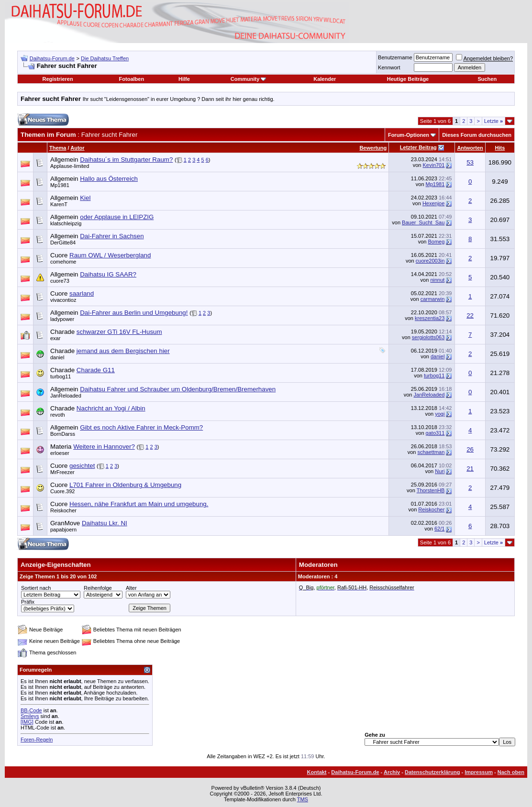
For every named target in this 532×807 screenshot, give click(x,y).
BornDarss (63, 434)
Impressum (479, 772)
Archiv (392, 772)
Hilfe (184, 79)
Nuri (440, 471)
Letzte (493, 121)
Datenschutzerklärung (432, 772)
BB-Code (31, 710)
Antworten (470, 148)
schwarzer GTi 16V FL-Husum (119, 332)
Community (249, 79)
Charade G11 (96, 370)
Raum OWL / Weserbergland (110, 255)
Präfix (28, 602)
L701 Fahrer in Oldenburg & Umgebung (125, 485)
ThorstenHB (431, 490)
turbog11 (61, 376)
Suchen (487, 79)
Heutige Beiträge (408, 79)
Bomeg (437, 242)
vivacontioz (63, 300)
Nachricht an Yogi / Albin (111, 408)
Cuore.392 (62, 491)
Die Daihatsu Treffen (105, 58)
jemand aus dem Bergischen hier (123, 351)
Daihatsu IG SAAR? (108, 274)
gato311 (435, 433)
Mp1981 (60, 185)
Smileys (30, 716)
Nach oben (511, 772)
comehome (63, 262)
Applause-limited (70, 166)
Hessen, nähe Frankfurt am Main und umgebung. (139, 504)
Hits (500, 148)
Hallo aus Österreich (109, 179)
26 (470, 449)
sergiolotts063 (428, 337)
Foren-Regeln (37, 740)
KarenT (59, 204)
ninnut (437, 280)
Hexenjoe (433, 203)
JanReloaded (66, 396)
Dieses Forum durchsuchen (477, 135)
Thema (58, 148)
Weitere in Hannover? (104, 447)
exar (55, 338)
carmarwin (433, 299)
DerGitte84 (63, 243)
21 (470, 469)
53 (470, 162)
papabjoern (63, 530)
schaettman (431, 452)
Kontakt (317, 772)
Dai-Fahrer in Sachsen (112, 236)
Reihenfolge (98, 588)
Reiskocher (63, 510)
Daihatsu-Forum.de (52, 58)
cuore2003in (430, 261)
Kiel (85, 198)
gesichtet (82, 466)
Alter (131, 588)
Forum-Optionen (409, 135)
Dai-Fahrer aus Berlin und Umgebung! (134, 313)
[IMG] (27, 722)
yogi (440, 414)
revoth (58, 415)
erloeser (60, 453)
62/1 (439, 529)
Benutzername (395, 57)
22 (470, 315)
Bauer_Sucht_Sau (423, 222)
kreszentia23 (430, 318)
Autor (77, 148)
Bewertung (373, 148)
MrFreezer (62, 472)
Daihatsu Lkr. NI (105, 523)
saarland (82, 293)
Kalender (325, 79)
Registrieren (57, 79)
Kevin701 (433, 165)
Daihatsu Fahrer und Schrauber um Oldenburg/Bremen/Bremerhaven (178, 389)
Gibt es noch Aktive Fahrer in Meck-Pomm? (141, 427)
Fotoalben (132, 79)
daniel (57, 357)
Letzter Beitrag (418, 147)
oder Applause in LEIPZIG (117, 217)
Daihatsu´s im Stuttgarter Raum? (126, 160)
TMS (303, 799)
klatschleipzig (66, 223)
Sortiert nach (36, 588)
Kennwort (389, 67)
